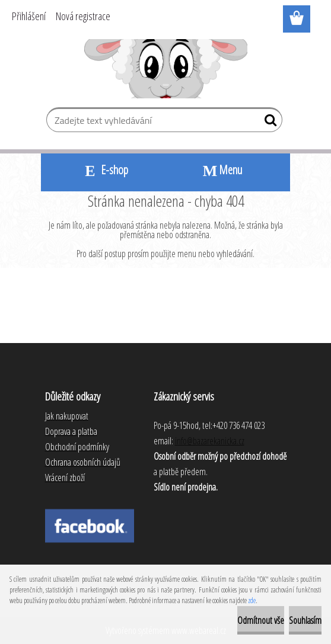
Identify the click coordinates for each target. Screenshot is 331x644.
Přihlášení (29, 16)
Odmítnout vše (261, 620)
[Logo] (166, 69)
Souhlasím (305, 620)
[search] (268, 123)
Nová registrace (83, 16)
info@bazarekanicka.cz (210, 441)
